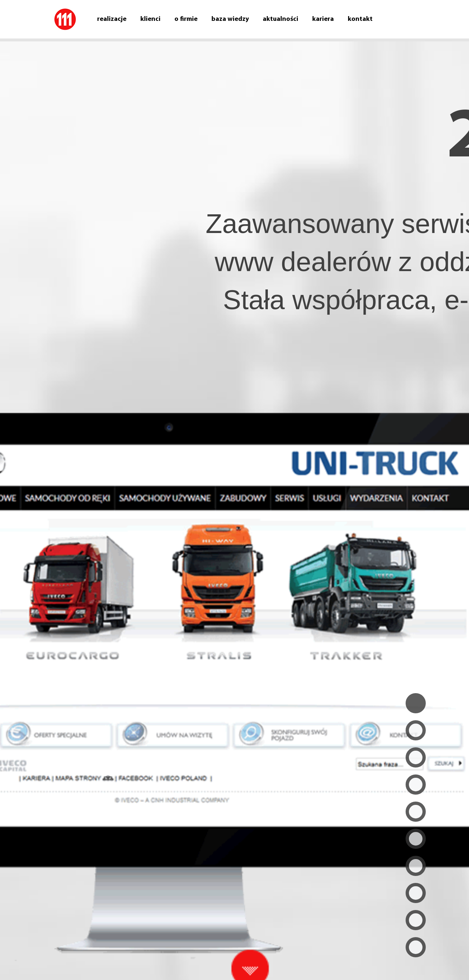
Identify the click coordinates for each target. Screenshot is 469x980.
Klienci (150, 19)
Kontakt (360, 19)
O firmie (186, 19)
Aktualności (280, 19)
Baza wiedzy (230, 19)
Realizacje (112, 19)
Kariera (323, 19)
